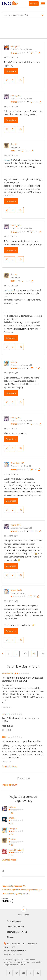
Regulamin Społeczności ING (14, 886)
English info (33, 944)
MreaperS (15, 46)
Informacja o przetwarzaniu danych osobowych (22, 890)
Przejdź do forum (9, 766)
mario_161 (16, 95)
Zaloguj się (34, 3)
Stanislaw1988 (17, 463)
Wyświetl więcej (9, 860)
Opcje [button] (21, 80)
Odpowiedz (11, 71)
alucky (14, 362)
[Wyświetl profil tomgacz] (16, 829)
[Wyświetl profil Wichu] (16, 818)
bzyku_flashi (16, 590)
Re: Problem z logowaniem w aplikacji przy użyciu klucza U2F (23, 679)
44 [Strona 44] (25, 654)
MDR (13, 947)
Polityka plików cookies (13, 954)
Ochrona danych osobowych (15, 951)
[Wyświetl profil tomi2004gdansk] (16, 850)
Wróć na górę (24, 914)
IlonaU (14, 144)
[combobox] (23, 15)
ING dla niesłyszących (16, 944)
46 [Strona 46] (43, 654)
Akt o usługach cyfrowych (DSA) (15, 893)
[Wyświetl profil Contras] (16, 840)
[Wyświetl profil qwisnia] (16, 807)
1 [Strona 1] (9, 654)
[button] (7, 80)
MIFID (6, 947)
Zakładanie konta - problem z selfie (21, 741)
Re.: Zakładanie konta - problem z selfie (20, 720)
